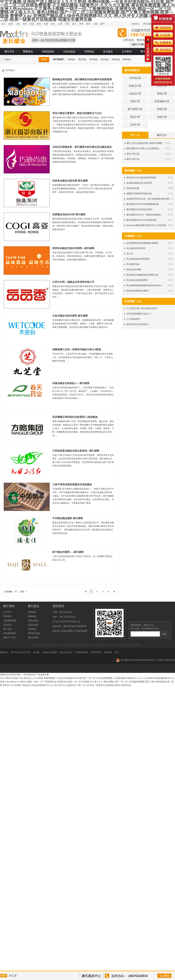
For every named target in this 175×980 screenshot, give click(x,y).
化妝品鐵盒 (69, 51)
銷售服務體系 (10, 633)
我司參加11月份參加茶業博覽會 (141, 178)
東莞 (39, 24)
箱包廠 (36, 652)
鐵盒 (117, 652)
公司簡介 (7, 612)
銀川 (74, 24)
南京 (53, 24)
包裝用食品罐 (133, 188)
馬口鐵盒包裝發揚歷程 (137, 280)
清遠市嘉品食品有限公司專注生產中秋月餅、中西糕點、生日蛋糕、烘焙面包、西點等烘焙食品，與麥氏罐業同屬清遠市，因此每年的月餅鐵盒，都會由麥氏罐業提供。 (83, 256)
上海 (18, 24)
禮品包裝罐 (33, 637)
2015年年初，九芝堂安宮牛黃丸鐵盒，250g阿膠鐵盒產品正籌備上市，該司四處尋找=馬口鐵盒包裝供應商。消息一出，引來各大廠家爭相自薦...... (83, 357)
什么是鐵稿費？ (134, 319)
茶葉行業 (135, 101)
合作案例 (127, 51)
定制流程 (7, 625)
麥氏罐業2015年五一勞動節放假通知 (144, 215)
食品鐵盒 (108, 51)
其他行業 (135, 125)
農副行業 (162, 93)
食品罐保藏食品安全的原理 (139, 183)
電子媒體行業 (135, 109)
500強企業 (135, 78)
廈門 (103, 24)
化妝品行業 (135, 93)
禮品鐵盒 (82, 59)
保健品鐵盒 (48, 51)
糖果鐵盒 (127, 59)
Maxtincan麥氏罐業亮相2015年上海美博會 (146, 225)
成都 (95, 24)
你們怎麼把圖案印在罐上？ (139, 314)
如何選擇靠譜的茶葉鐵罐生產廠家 (142, 243)
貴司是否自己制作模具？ (138, 324)
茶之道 (130, 254)
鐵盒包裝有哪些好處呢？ (138, 291)
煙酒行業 (162, 109)
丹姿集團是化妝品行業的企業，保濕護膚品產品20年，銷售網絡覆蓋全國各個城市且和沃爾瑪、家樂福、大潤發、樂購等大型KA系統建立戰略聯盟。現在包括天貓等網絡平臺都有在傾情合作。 (83, 324)
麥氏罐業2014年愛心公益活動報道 (143, 148)
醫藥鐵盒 (28, 51)
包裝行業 (162, 117)
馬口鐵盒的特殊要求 (136, 248)
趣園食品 (4, 652)
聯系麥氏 (7, 616)
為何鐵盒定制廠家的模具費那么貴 (142, 275)
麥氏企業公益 (133, 154)
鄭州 (88, 24)
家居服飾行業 (162, 101)
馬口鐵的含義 (133, 264)
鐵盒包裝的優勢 (134, 270)
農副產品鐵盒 (34, 633)
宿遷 (46, 24)
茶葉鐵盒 (89, 51)
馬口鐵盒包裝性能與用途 (138, 259)
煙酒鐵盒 (32, 612)
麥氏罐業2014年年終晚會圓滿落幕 (143, 204)
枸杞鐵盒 (94, 59)
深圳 (25, 24)
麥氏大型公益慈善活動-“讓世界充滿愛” (145, 143)
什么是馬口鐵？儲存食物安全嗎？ (142, 308)
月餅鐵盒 (71, 59)
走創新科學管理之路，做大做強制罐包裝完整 (148, 199)
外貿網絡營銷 (81, 652)
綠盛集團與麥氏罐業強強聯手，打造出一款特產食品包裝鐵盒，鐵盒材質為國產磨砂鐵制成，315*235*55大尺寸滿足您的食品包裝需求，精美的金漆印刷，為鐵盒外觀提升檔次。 (83, 189)
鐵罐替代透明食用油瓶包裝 (139, 194)
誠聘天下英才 (10, 637)
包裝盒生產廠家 (49, 652)
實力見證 (7, 629)
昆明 (67, 24)
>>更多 (138, 171)
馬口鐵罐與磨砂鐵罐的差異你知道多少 (144, 285)
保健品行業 (135, 86)
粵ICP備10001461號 (21, 652)
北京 (4, 24)
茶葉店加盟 (96, 652)
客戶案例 (10, 70)
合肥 (60, 24)
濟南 (81, 24)
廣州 (11, 24)
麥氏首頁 (9, 51)
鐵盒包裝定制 (66, 652)
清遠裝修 (108, 652)
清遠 (32, 24)
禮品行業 (135, 117)
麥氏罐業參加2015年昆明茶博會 (142, 220)
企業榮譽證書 (10, 621)
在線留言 (135, 24)
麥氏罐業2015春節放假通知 (139, 209)
